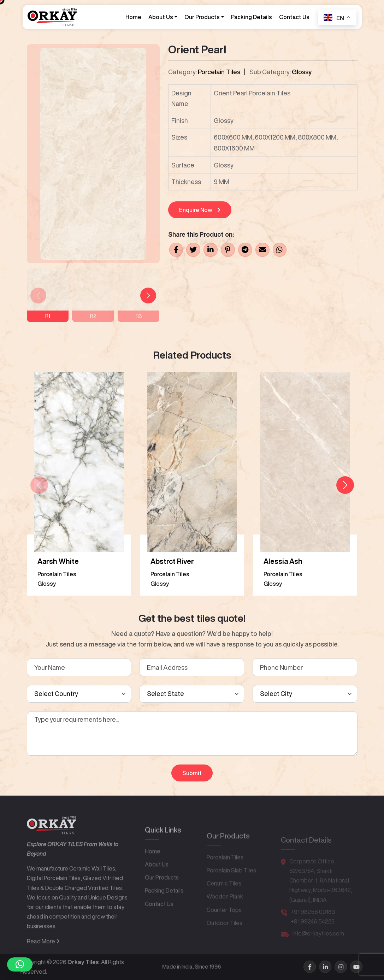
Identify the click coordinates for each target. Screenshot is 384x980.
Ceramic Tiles (224, 895)
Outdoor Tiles (225, 934)
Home (133, 17)
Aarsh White (58, 561)
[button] (148, 296)
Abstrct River (172, 561)
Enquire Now (200, 210)
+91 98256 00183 (313, 920)
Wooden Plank (225, 908)
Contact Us (294, 17)
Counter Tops (224, 921)
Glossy (302, 72)
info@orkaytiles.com (318, 942)
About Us (160, 17)
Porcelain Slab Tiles (231, 881)
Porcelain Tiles (219, 72)
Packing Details (251, 17)
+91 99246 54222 (313, 929)
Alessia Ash (283, 561)
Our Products (202, 17)
